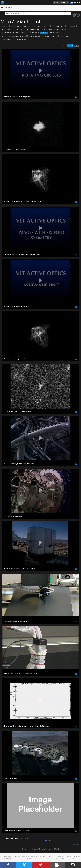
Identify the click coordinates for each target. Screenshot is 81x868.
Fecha (77, 45)
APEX (30, 26)
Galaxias (66, 30)
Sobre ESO (15, 26)
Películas (41, 30)
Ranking (70, 45)
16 (42, 841)
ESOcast (10, 30)
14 (34, 841)
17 (46, 841)
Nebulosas (34, 33)
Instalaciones (56, 33)
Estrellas (64, 36)
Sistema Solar (34, 36)
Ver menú (7, 8)
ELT (3, 30)
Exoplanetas (30, 30)
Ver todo (5, 26)
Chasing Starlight (41, 26)
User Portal (64, 2)
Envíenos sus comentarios (7, 857)
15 (38, 841)
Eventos (19, 30)
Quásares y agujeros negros (14, 36)
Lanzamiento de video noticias (14, 39)
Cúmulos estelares (50, 36)
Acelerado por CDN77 (48, 857)
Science (56, 2)
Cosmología (71, 26)
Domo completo (54, 30)
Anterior (74, 844)
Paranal (44, 33)
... (30, 841)
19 (54, 841)
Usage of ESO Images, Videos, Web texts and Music (41, 849)
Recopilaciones (57, 26)
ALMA (24, 26)
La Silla (24, 33)
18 (50, 841)
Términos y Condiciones (60, 857)
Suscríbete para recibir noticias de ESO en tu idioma (28, 857)
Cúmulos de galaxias (10, 33)
